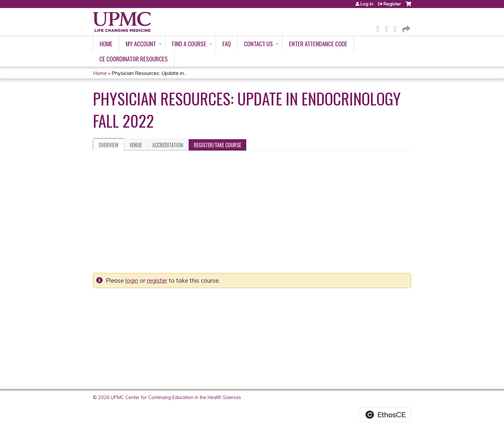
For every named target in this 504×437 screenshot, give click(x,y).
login (132, 281)
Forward (406, 28)
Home (106, 44)
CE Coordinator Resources (134, 59)
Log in (367, 4)
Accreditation (168, 145)
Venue (136, 145)
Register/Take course (217, 145)
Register (392, 4)
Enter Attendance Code (318, 44)
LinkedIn (397, 28)
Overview (109, 145)
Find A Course (189, 44)
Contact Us (258, 44)
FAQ (227, 44)
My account (141, 44)
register (157, 281)
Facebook (380, 28)
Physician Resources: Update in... (149, 73)
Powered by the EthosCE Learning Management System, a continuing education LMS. (385, 414)
